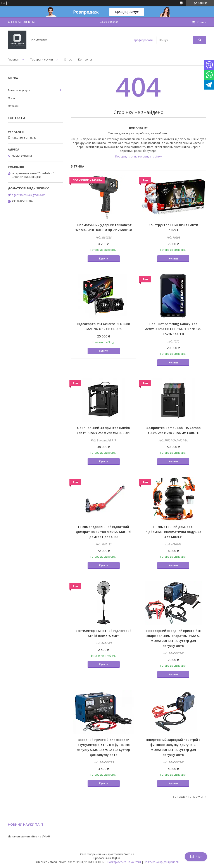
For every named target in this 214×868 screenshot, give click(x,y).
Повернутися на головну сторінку (138, 156)
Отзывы (14, 106)
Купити (104, 259)
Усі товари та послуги (188, 797)
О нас (68, 59)
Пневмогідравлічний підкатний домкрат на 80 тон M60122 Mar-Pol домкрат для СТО (104, 532)
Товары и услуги (42, 59)
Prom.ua (129, 854)
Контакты (85, 59)
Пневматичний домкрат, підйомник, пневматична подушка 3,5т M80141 (173, 532)
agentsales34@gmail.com (29, 195)
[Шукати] (200, 40)
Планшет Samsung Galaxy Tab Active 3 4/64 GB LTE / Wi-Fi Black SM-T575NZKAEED (173, 329)
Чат (196, 857)
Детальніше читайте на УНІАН (29, 836)
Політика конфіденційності (161, 862)
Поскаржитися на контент (124, 862)
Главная (14, 59)
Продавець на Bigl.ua (107, 858)
